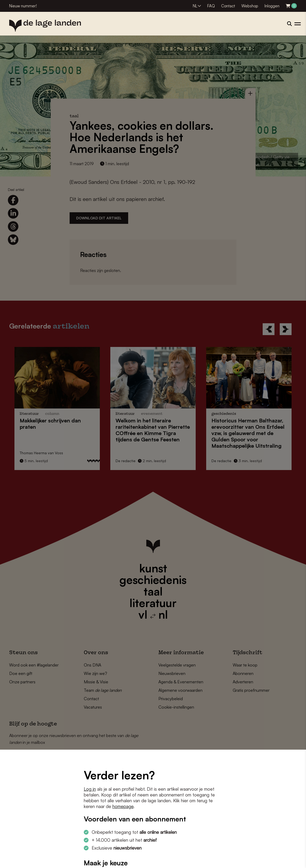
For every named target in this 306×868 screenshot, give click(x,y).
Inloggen (272, 6)
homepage (123, 806)
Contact (228, 6)
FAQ (211, 6)
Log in (90, 789)
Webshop (250, 6)
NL (195, 6)
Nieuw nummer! (23, 6)
